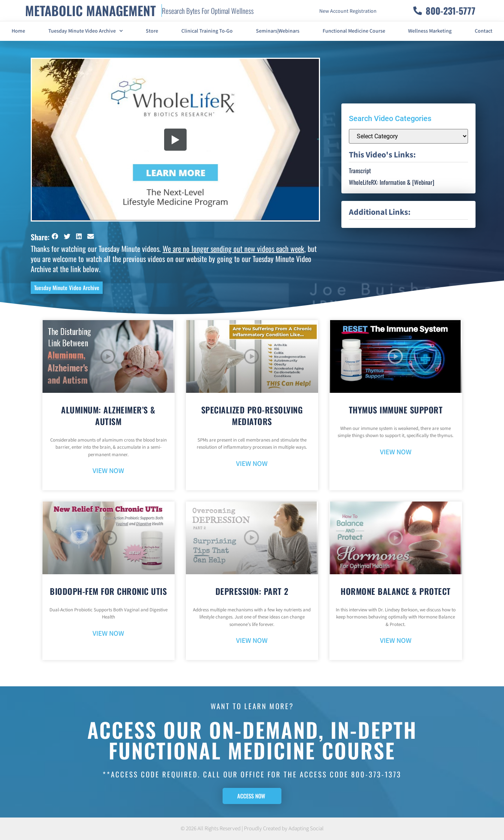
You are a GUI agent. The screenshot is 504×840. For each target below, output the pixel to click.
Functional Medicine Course (354, 31)
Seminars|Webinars (278, 31)
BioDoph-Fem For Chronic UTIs (108, 591)
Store (152, 31)
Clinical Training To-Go (207, 31)
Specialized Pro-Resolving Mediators (252, 416)
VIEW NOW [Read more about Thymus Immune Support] (396, 452)
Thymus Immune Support (396, 410)
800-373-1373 (376, 774)
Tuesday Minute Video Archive (86, 31)
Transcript (360, 171)
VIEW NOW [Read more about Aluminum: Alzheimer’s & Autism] (108, 471)
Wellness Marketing (430, 31)
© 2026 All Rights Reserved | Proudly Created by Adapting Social (252, 829)
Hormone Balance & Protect (396, 591)
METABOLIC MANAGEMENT (90, 10)
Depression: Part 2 (252, 591)
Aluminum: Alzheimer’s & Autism (108, 416)
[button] (55, 236)
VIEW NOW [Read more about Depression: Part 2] (252, 641)
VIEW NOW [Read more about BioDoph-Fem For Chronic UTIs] (108, 634)
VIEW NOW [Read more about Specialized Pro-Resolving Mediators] (252, 464)
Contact (484, 31)
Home (18, 31)
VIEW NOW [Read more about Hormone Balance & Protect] (396, 641)
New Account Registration (348, 11)
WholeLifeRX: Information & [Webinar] (392, 182)
